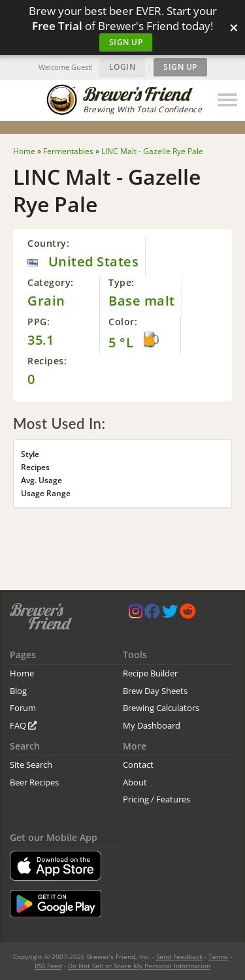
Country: (48, 243)
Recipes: (47, 361)
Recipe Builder (150, 673)
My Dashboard (152, 725)
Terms (218, 956)
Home (22, 673)
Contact (138, 765)
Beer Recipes (34, 782)
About (135, 782)
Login (122, 67)
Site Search (31, 765)
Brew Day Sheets (155, 691)
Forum (23, 708)
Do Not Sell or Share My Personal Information (139, 966)
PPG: (39, 322)
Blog (18, 691)
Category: (51, 282)
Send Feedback (179, 956)
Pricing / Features (156, 799)
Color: (123, 322)
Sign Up (126, 42)
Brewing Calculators (161, 708)
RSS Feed (48, 966)
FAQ (23, 725)
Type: (122, 282)
